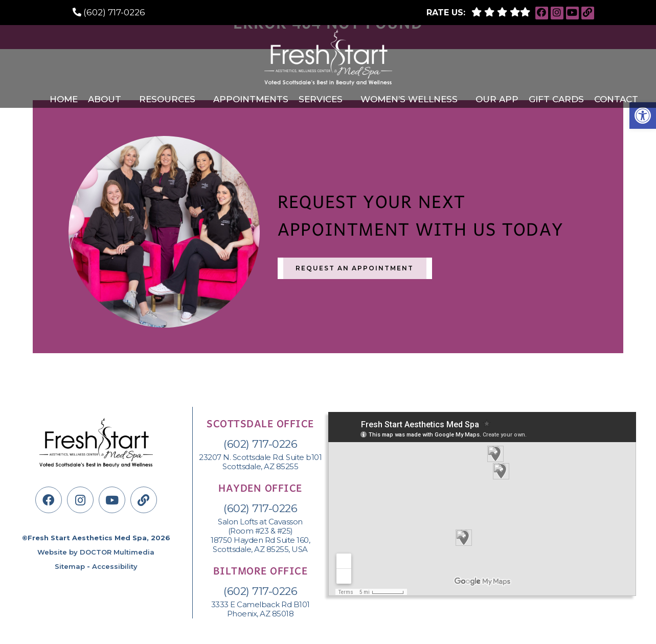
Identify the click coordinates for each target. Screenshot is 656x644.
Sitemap (70, 566)
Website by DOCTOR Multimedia (96, 552)
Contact (616, 99)
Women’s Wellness (409, 99)
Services (321, 99)
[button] (643, 116)
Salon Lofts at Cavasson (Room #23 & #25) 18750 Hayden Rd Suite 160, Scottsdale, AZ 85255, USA (260, 536)
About (105, 99)
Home (64, 99)
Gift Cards (556, 99)
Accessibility (115, 566)
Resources (167, 99)
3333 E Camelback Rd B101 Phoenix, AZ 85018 (261, 609)
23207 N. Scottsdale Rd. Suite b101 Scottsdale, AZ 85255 (260, 462)
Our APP (497, 99)
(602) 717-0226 (114, 12)
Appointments (251, 99)
